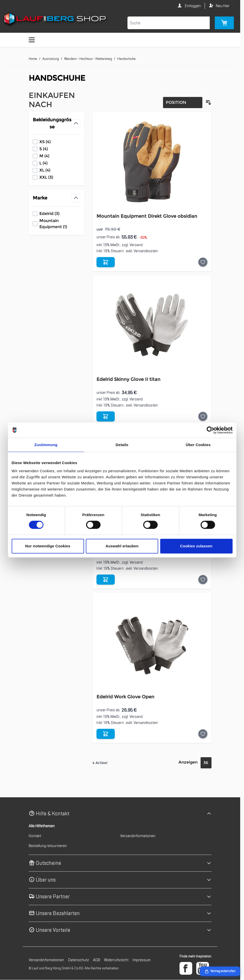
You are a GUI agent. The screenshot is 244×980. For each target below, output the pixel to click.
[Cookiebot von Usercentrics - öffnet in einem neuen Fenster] (210, 430)
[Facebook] (186, 968)
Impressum (142, 960)
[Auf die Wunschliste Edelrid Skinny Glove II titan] (203, 416)
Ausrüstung (51, 59)
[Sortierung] (183, 103)
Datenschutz (78, 960)
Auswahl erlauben (122, 546)
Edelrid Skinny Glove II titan (128, 379)
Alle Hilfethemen (42, 826)
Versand (136, 245)
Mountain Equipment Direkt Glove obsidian (147, 216)
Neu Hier (223, 6)
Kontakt (35, 836)
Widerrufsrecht (116, 960)
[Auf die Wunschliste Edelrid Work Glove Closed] (203, 580)
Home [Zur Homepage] (33, 59)
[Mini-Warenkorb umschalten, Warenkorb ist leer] (224, 23)
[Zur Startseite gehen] (55, 20)
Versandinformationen (138, 836)
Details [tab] (122, 445)
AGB (96, 960)
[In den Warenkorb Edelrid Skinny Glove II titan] (106, 416)
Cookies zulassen (196, 546)
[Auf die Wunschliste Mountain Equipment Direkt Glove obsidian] (203, 262)
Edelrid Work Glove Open (125, 697)
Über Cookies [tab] (198, 445)
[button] (120, 814)
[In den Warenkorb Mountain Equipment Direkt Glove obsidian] (106, 262)
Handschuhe (126, 59)
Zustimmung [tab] (46, 445)
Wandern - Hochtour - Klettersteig (88, 59)
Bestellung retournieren (48, 846)
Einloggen (192, 6)
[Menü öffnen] (32, 40)
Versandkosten (146, 251)
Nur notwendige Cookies (48, 546)
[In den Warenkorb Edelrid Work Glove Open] (106, 734)
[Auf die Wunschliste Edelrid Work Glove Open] (203, 734)
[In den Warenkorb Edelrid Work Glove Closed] (106, 580)
